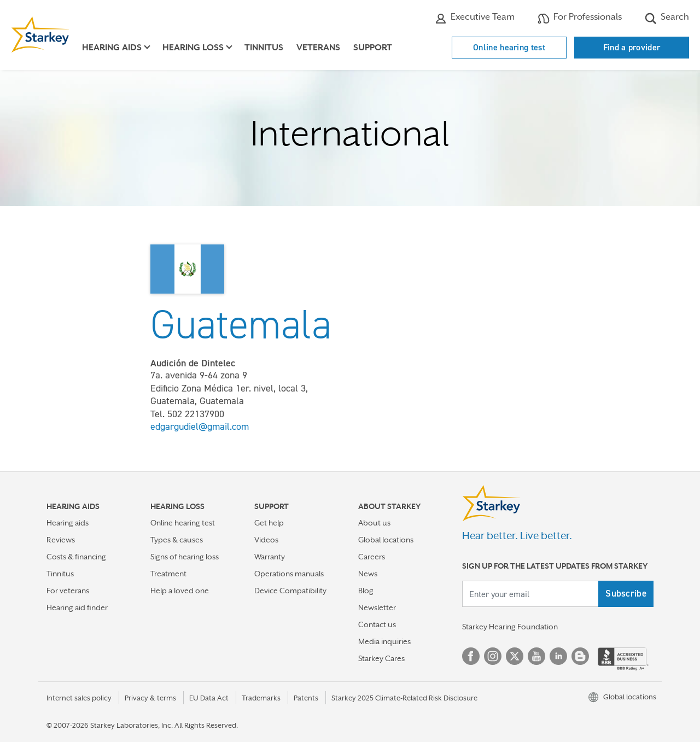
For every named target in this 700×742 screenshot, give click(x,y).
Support (373, 48)
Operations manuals (289, 574)
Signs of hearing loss (185, 557)
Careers (372, 557)
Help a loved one (180, 591)
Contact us (377, 624)
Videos (266, 540)
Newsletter (377, 607)
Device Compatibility (290, 591)
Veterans (318, 48)
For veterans (68, 591)
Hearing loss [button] (193, 48)
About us (374, 523)
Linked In (558, 656)
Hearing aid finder (77, 607)
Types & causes (177, 540)
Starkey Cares (381, 658)
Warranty (270, 557)
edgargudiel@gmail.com (200, 426)
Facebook (471, 656)
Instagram (493, 656)
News (368, 574)
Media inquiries (384, 641)
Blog (366, 591)
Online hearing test (509, 47)
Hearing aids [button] (112, 48)
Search (667, 18)
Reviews (61, 540)
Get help (269, 523)
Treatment (168, 574)
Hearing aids (68, 523)
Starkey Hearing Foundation (510, 627)
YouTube (536, 656)
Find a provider (632, 47)
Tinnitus (264, 48)
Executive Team (475, 18)
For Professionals (580, 18)
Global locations (386, 540)
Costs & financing (76, 557)
